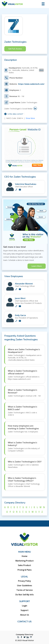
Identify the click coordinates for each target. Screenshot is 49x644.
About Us (25, 615)
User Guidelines (25, 585)
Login (25, 606)
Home (25, 556)
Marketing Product (25, 561)
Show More (30, 118)
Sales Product (24, 565)
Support (25, 610)
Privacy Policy (24, 581)
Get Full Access (15, 49)
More (41, 70)
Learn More (37, 266)
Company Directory (24, 634)
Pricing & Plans (25, 570)
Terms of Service (25, 590)
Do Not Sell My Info (25, 595)
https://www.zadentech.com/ (31, 84)
